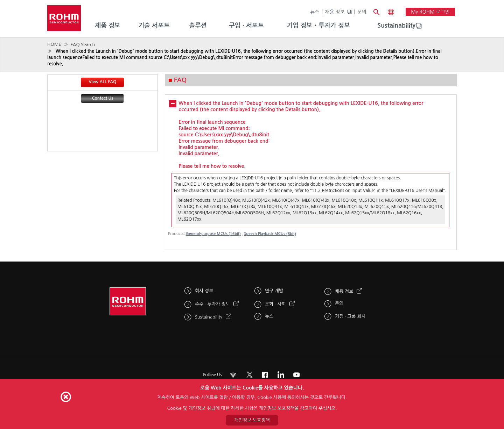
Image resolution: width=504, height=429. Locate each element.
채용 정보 (335, 12)
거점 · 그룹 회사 (350, 316)
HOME (54, 44)
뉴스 (315, 12)
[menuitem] (396, 26)
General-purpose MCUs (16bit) (213, 234)
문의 (362, 12)
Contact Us (103, 98)
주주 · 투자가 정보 (212, 304)
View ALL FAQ (102, 82)
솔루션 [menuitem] (198, 26)
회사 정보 (204, 291)
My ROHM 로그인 (430, 12)
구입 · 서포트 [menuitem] (246, 26)
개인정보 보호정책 (252, 420)
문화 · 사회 (275, 304)
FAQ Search (83, 45)
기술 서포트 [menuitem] (154, 26)
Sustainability (396, 26)
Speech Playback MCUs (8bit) (270, 234)
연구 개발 (274, 291)
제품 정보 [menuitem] (108, 26)
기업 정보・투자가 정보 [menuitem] (318, 26)
